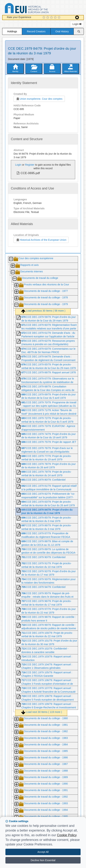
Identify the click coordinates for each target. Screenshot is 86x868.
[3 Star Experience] (52, 18)
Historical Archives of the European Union (41, 240)
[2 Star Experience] (48, 18)
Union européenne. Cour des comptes (39, 99)
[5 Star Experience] (60, 18)
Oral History (62, 31)
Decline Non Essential (43, 860)
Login (77, 24)
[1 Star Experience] (44, 18)
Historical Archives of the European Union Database (37, 9)
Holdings (12, 31)
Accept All (43, 852)
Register (30, 165)
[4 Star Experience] (56, 18)
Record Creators (36, 31)
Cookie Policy (67, 835)
